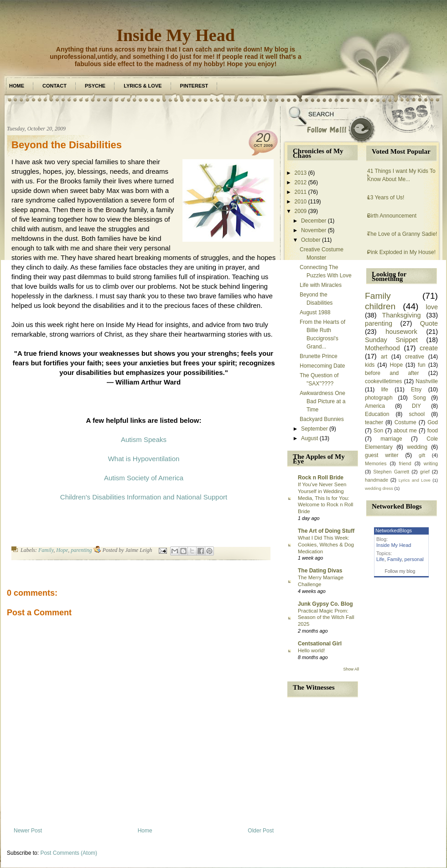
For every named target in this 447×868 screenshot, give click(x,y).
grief (425, 472)
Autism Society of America (144, 478)
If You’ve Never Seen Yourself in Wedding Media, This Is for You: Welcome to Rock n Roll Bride (325, 498)
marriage (391, 439)
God (433, 422)
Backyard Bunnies (322, 419)
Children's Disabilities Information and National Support (144, 497)
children (380, 306)
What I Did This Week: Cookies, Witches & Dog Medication (326, 545)
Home (17, 86)
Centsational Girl (320, 644)
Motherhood (382, 348)
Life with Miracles (321, 285)
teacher (374, 422)
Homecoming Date (322, 366)
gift (422, 455)
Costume (405, 422)
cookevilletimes (383, 381)
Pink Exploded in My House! (401, 252)
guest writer (382, 455)
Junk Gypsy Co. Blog (325, 604)
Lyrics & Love (143, 86)
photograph (379, 398)
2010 (301, 202)
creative (415, 357)
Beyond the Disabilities (67, 145)
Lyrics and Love (415, 480)
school (417, 414)
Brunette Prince (319, 356)
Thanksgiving (402, 315)
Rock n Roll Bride (321, 478)
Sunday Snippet (391, 340)
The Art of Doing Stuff (326, 531)
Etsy (416, 390)
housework (401, 332)
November (314, 230)
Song (420, 398)
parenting (81, 550)
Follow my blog (400, 571)
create (429, 348)
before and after (392, 373)
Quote (429, 323)
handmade (377, 480)
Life (380, 559)
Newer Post (28, 831)
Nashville (427, 381)
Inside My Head (176, 35)
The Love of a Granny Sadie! (402, 234)
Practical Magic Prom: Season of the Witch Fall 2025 (326, 618)
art (384, 357)
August (309, 438)
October (311, 240)
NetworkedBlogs (394, 530)
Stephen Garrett (391, 472)
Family (46, 550)
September (314, 429)
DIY (416, 406)
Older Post (261, 831)
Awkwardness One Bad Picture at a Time (322, 401)
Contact (55, 86)
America (375, 406)
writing (431, 463)
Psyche (95, 86)
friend (405, 463)
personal (414, 559)
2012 (301, 182)
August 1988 (315, 312)
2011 (301, 192)
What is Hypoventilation (144, 459)
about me (405, 431)
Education (377, 414)
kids (370, 365)
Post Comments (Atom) (69, 853)
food (433, 431)
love (432, 307)
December (314, 221)
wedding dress (379, 488)
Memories (376, 463)
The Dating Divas (320, 571)
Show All (351, 669)
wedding (417, 447)
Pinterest (194, 86)
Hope (62, 550)
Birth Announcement (392, 216)
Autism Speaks (144, 439)
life (385, 390)
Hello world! (312, 650)
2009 (301, 211)
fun (422, 365)
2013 (301, 173)
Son (378, 431)
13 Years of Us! (386, 198)
